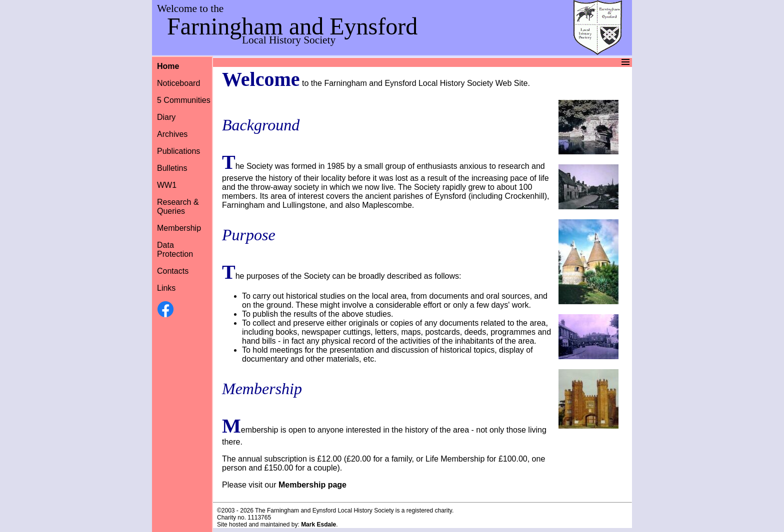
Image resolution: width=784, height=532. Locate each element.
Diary (166, 117)
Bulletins (172, 168)
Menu (391, 62)
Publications (178, 151)
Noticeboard (178, 83)
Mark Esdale (318, 525)
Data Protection (175, 250)
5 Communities (184, 100)
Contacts (173, 271)
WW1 (167, 185)
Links (166, 288)
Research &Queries (178, 207)
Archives (172, 134)
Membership (179, 228)
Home (168, 66)
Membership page (312, 485)
